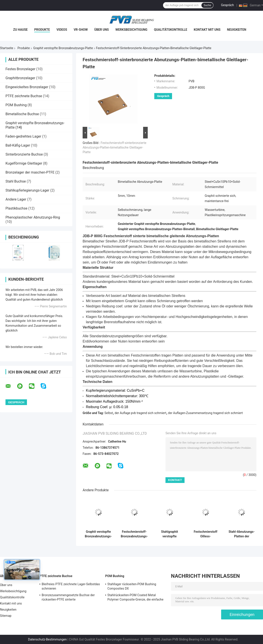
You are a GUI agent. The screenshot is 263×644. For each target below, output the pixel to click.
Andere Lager (16, 199)
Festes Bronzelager (20, 69)
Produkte (42, 30)
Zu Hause (20, 30)
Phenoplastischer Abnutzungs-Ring (33, 217)
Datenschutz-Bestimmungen (47, 639)
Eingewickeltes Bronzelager (27, 87)
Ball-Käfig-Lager (18, 145)
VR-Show (81, 30)
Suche (207, 5)
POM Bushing (16, 105)
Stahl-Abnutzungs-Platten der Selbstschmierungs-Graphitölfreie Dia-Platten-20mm (242, 534)
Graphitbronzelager (20, 78)
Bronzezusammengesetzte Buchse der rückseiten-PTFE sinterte (68, 597)
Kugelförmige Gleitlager (24, 163)
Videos (62, 30)
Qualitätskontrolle (171, 30)
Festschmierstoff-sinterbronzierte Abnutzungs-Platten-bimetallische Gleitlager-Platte (115, 147)
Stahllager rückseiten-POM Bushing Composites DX (132, 586)
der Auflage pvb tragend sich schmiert (140, 413)
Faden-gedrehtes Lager (23, 136)
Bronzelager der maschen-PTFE (30, 172)
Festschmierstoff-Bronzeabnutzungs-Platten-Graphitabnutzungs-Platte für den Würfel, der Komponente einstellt (134, 534)
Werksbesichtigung (131, 30)
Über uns (101, 30)
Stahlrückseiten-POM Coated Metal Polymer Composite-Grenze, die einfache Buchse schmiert (135, 598)
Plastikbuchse (16, 208)
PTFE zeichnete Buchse (24, 96)
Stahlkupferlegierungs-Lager (27, 190)
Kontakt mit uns (207, 30)
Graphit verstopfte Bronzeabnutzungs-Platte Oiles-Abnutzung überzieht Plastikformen (98, 534)
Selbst (109, 413)
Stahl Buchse (16, 181)
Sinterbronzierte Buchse (24, 154)
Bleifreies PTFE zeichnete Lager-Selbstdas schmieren (71, 586)
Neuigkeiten (237, 30)
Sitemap (6, 616)
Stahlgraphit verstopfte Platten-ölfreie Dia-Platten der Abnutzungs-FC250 (169, 534)
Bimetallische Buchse (22, 114)
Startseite (7, 48)
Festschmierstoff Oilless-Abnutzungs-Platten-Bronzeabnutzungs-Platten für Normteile (206, 534)
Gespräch (227, 5)
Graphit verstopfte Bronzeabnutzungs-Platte (63, 48)
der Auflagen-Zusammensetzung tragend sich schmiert (205, 413)
